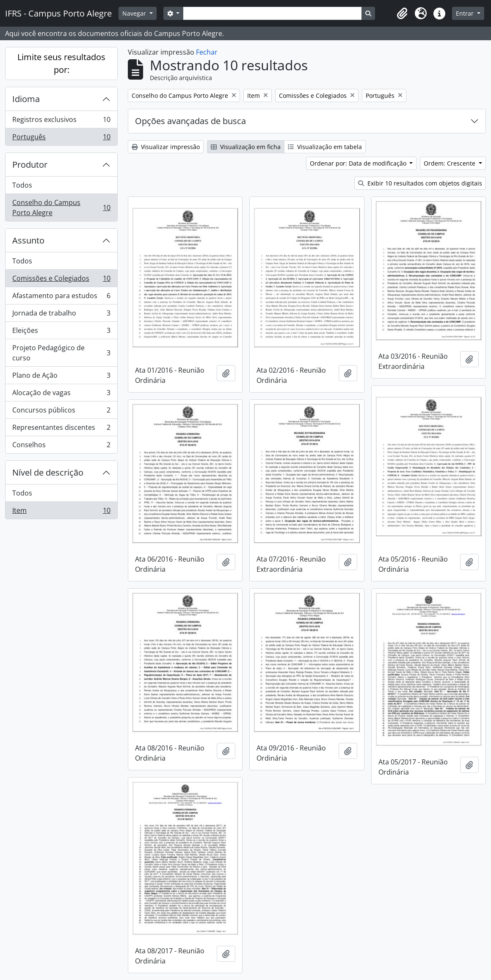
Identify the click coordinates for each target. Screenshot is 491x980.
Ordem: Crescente (450, 163)
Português (61, 138)
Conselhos (61, 446)
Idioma (26, 99)
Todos (22, 185)
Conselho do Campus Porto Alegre (61, 208)
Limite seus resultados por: (61, 63)
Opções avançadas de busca (190, 121)
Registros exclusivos (61, 121)
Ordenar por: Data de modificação (359, 163)
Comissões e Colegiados (61, 280)
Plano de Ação (61, 377)
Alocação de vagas (61, 394)
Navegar (135, 13)
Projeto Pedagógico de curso (61, 353)
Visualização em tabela (325, 147)
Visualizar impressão (166, 147)
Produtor (30, 165)
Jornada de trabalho (61, 315)
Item (61, 512)
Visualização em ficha (246, 147)
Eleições (61, 332)
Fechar (207, 52)
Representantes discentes (61, 429)
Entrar (466, 13)
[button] (402, 14)
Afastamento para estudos (61, 298)
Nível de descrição (48, 472)
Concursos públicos (61, 412)
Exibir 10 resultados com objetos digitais (420, 183)
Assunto (28, 240)
